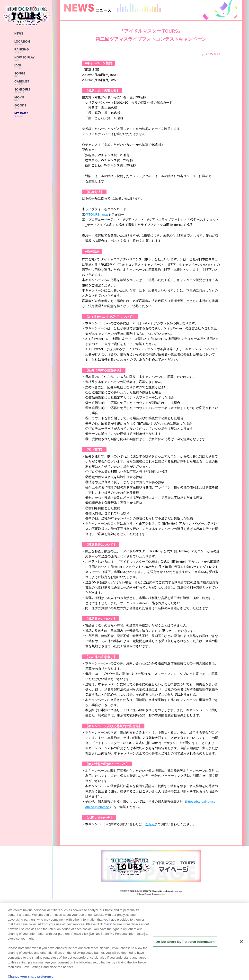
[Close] (241, 946)
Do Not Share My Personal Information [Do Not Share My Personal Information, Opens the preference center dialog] (185, 946)
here (108, 929)
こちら (150, 824)
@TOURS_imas (97, 214)
